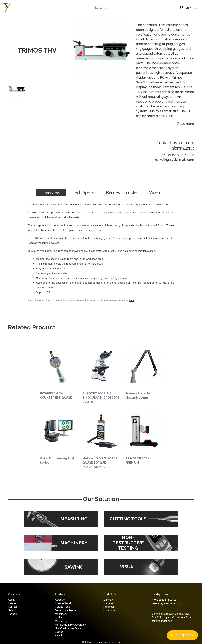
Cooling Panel (63, 603)
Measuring (61, 621)
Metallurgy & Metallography (71, 625)
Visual (58, 636)
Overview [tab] (51, 193)
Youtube (108, 603)
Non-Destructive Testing (69, 628)
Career (12, 603)
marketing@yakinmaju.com (174, 160)
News (11, 610)
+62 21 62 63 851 (174, 155)
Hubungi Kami (182, 635)
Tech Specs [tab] (83, 193)
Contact (12, 607)
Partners (13, 614)
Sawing (59, 632)
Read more (186, 124)
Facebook (109, 607)
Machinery (61, 614)
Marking (60, 618)
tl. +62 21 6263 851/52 (164, 600)
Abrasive (60, 600)
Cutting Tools (63, 607)
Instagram (109, 610)
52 (192, 155)
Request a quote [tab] (121, 193)
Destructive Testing (66, 610)
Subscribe (101, 7)
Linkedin (108, 600)
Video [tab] (154, 193)
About (11, 600)
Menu (192, 7)
